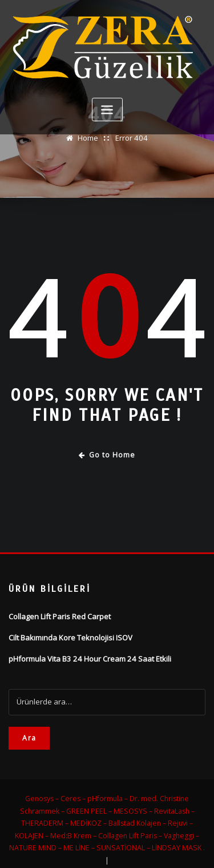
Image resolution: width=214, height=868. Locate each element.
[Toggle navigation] (107, 110)
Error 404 (131, 138)
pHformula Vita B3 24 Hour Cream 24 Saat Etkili (88, 658)
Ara (29, 737)
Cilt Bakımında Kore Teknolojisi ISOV (70, 637)
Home (89, 138)
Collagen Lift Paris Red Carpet (60, 616)
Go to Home (107, 455)
